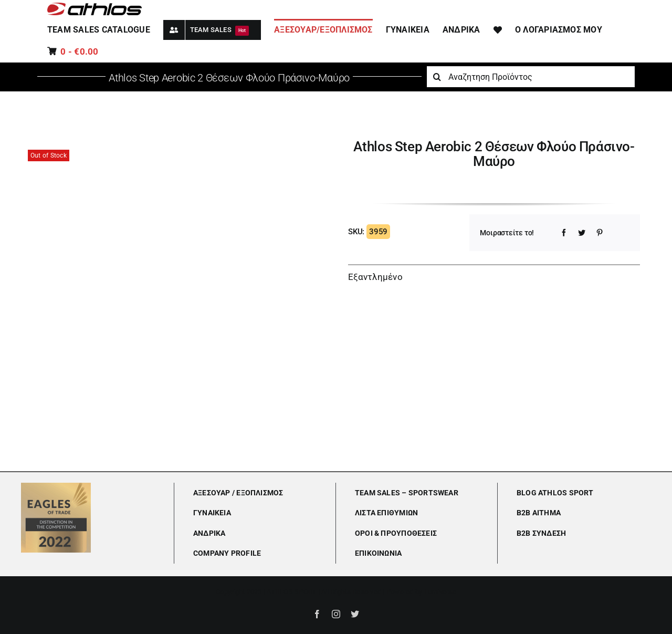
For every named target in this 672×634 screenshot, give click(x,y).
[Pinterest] (600, 233)
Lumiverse (440, 592)
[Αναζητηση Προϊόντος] (531, 77)
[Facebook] (564, 233)
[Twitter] (582, 233)
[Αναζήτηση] (437, 77)
